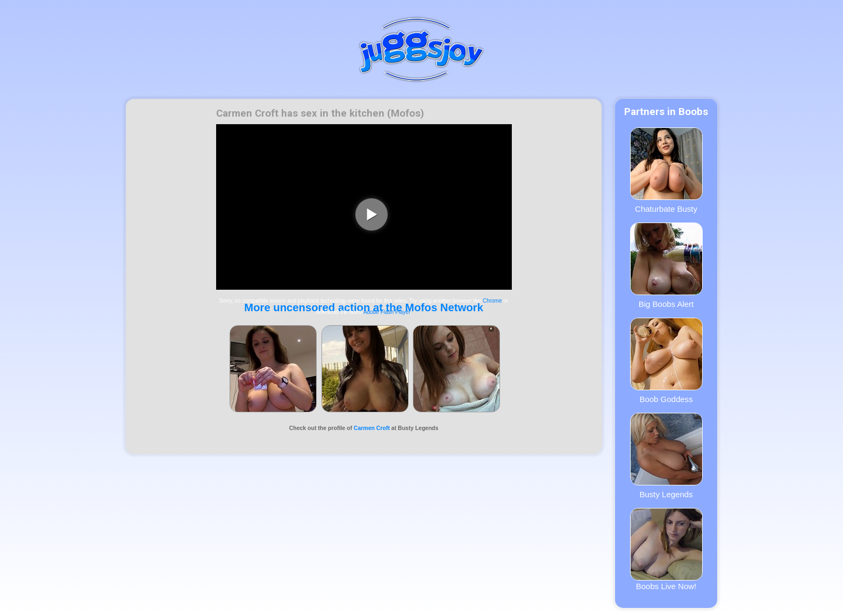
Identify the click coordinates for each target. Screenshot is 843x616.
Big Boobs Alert (666, 266)
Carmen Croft (372, 428)
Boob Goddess (666, 361)
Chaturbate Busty (666, 170)
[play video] (372, 214)
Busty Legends (666, 456)
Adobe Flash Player (387, 312)
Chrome (492, 301)
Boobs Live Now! (666, 549)
